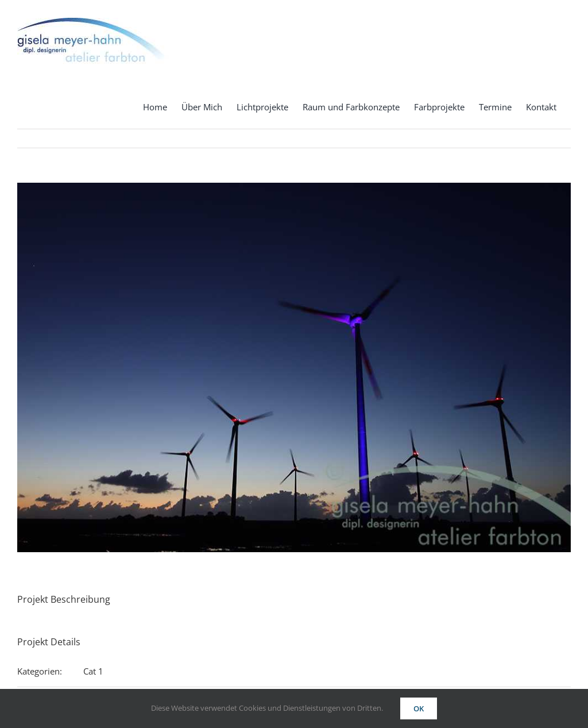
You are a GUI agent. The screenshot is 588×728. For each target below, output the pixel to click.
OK (419, 708)
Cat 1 (93, 671)
